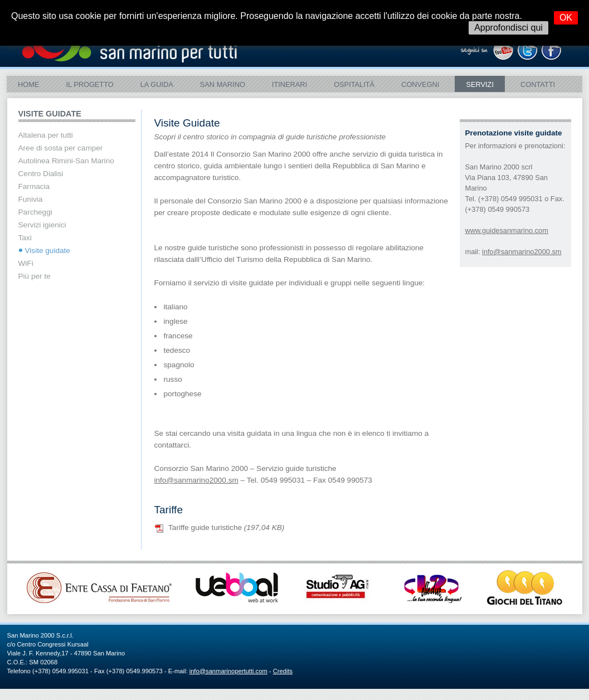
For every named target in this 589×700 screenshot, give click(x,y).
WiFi (26, 263)
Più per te (35, 276)
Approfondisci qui (508, 28)
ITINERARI (289, 84)
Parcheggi (35, 212)
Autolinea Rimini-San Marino (66, 161)
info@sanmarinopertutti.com (228, 671)
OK (566, 18)
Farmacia (34, 186)
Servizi (480, 84)
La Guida (157, 84)
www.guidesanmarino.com (507, 230)
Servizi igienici (42, 225)
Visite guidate (48, 251)
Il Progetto (89, 84)
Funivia (31, 199)
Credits (283, 671)
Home (28, 84)
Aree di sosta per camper (61, 148)
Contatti (538, 84)
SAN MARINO (223, 84)
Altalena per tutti (46, 135)
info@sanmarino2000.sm (522, 252)
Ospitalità (354, 84)
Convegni (420, 84)
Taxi (25, 238)
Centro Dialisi (41, 174)
